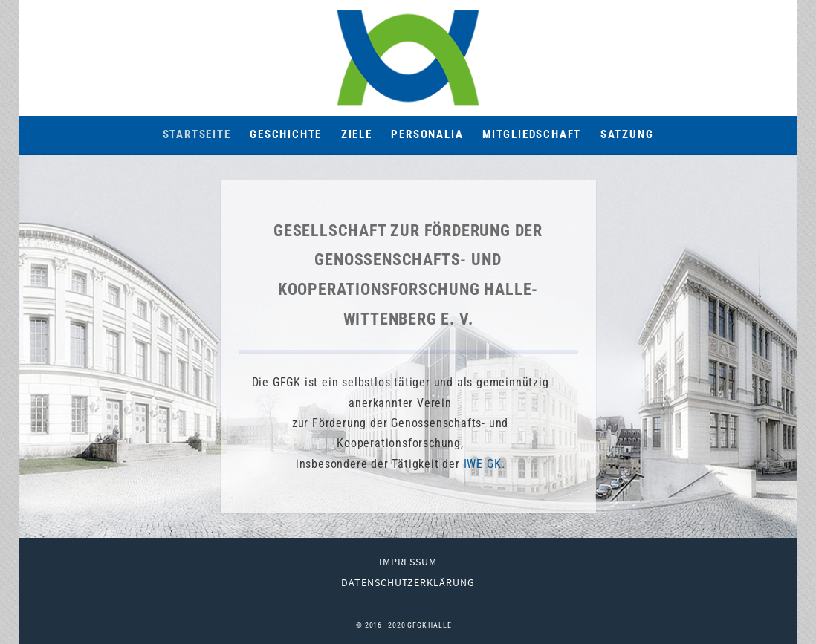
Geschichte (286, 134)
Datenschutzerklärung (408, 582)
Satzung (627, 134)
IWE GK (483, 464)
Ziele (357, 134)
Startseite (197, 134)
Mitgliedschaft (532, 134)
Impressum (408, 562)
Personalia (427, 134)
